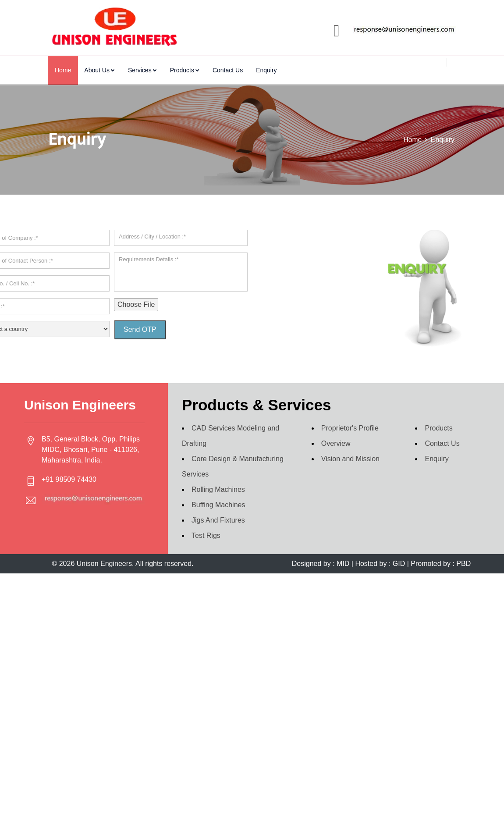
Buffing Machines (218, 486)
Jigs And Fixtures (218, 502)
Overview (336, 425)
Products (185, 70)
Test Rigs (206, 517)
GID (399, 545)
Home (63, 70)
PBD (463, 545)
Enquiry (266, 70)
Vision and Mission (350, 440)
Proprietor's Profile (350, 410)
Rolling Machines (218, 471)
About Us (99, 70)
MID (343, 545)
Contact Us (228, 70)
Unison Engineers (104, 545)
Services (142, 70)
